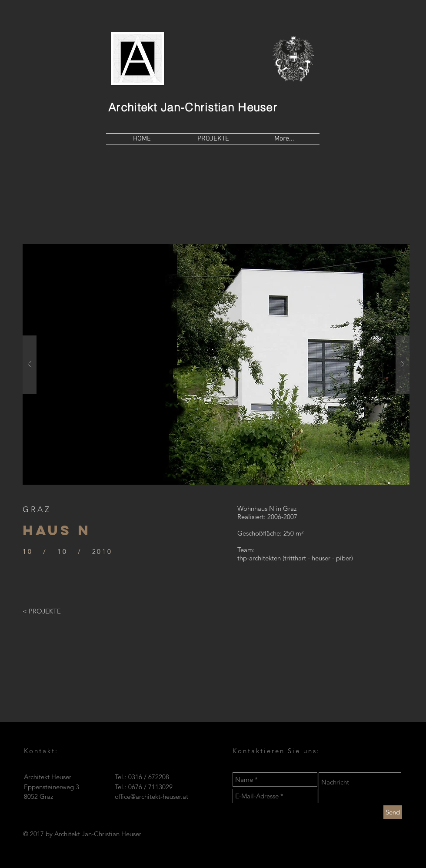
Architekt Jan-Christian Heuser (193, 107)
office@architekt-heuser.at (151, 796)
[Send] (393, 812)
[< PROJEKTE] (42, 611)
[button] (216, 364)
